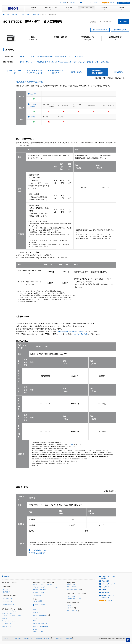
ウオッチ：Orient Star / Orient (40, 616)
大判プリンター (6, 619)
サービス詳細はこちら (39, 551)
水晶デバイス (71, 608)
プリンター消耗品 (37, 601)
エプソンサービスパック (35, 106)
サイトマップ (7, 639)
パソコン (35, 618)
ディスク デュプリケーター (40, 624)
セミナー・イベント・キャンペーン (92, 3)
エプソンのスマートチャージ (9, 611)
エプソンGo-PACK (81, 335)
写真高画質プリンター (8, 592)
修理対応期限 (60, 37)
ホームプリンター (7, 590)
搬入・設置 (33, 94)
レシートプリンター (7, 624)
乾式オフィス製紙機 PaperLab (41, 627)
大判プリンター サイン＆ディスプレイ (43, 585)
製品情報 (6, 577)
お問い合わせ (73, 3)
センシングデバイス (72, 611)
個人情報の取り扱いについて (44, 639)
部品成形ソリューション (73, 590)
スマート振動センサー (73, 587)
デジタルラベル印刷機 (38, 593)
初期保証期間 (115, 37)
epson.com (69, 639)
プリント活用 (105, 582)
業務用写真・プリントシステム (41, 590)
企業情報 (104, 590)
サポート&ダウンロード (108, 584)
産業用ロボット (71, 584)
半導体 (69, 606)
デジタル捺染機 (37, 596)
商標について (59, 639)
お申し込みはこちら (38, 553)
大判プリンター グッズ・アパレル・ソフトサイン (45, 587)
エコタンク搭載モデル (8, 605)
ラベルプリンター (6, 627)
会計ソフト (36, 629)
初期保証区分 (88, 37)
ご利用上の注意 (28, 639)
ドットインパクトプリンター (9, 621)
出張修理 (33, 117)
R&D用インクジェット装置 (74, 599)
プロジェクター (37, 610)
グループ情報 (63, 3)
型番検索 (93, 22)
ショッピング (105, 587)
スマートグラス (37, 613)
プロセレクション (7, 602)
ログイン (108, 3)
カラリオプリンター (8, 599)
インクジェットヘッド (73, 596)
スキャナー (36, 621)
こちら (71, 445)
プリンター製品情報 (40, 605)
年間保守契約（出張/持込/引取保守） (71, 332)
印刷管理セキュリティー (39, 632)
